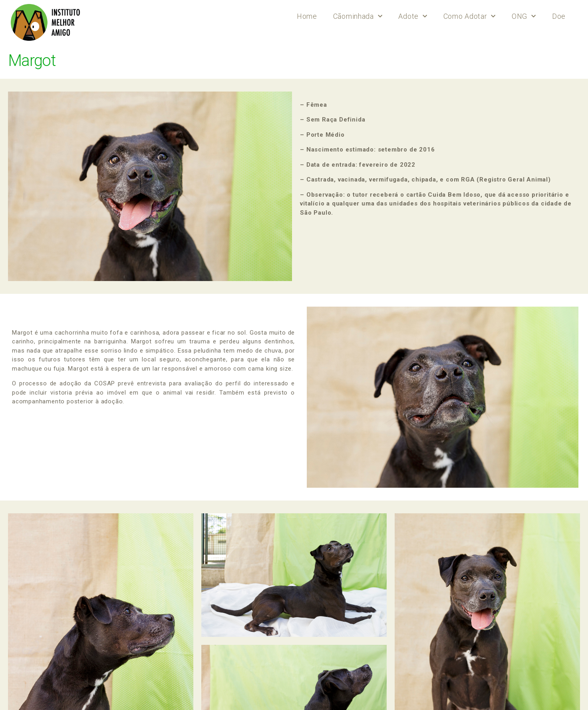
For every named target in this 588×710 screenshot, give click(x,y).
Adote (413, 17)
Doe (559, 16)
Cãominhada (358, 17)
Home (307, 16)
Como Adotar (470, 17)
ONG (524, 17)
